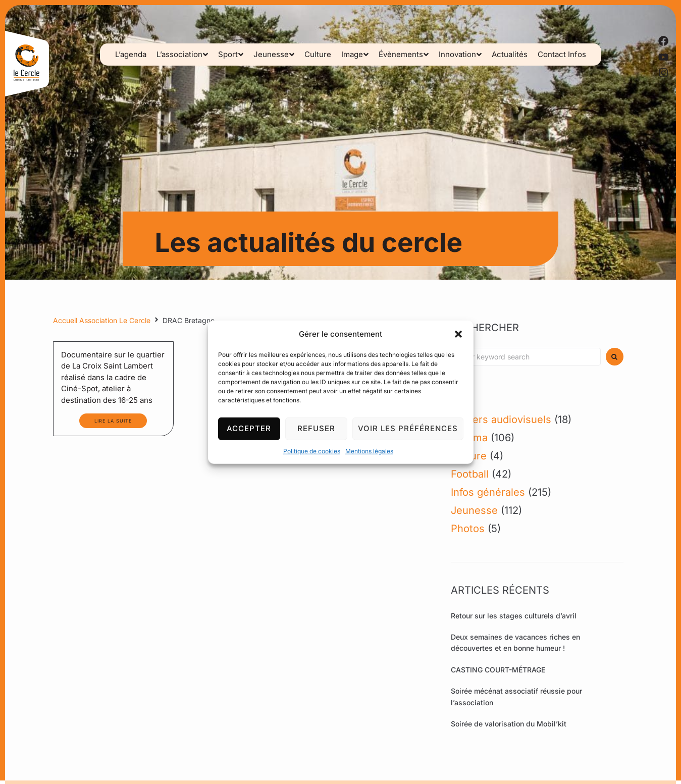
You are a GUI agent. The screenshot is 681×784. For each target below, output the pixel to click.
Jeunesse (474, 510)
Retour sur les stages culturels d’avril (514, 616)
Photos (468, 529)
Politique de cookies (312, 451)
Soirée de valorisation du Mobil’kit (509, 724)
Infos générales (488, 492)
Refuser (316, 428)
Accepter (249, 428)
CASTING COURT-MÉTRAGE (498, 670)
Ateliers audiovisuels (501, 420)
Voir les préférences (408, 428)
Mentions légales (369, 451)
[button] (458, 334)
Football (470, 474)
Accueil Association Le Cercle (102, 320)
